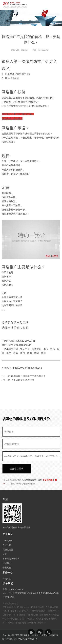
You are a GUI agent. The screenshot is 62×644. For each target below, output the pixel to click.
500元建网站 (42, 619)
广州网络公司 (23, 615)
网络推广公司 (37, 615)
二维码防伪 (11, 623)
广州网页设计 (15, 611)
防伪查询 (31, 623)
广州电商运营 (38, 607)
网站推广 (25, 50)
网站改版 (26, 611)
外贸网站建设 (39, 611)
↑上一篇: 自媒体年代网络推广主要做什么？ (24, 376)
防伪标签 (22, 623)
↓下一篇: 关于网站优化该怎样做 (18, 380)
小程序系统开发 (27, 619)
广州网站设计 (23, 607)
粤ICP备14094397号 (28, 639)
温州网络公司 (9, 615)
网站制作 (41, 623)
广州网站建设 (9, 607)
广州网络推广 (52, 611)
